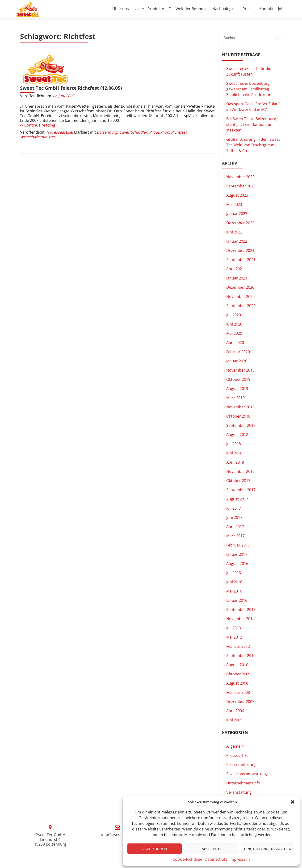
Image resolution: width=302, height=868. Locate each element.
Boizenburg (107, 106)
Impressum (240, 859)
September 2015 (241, 610)
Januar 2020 (237, 361)
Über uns (121, 9)
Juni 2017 (234, 517)
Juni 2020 (234, 324)
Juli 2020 (234, 315)
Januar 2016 (237, 600)
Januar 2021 (237, 278)
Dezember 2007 (240, 702)
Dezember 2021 (240, 250)
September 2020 (241, 306)
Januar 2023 (237, 214)
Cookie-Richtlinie (187, 859)
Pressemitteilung (241, 765)
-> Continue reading (38, 99)
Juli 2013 (234, 628)
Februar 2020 (238, 352)
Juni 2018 (234, 453)
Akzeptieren (155, 849)
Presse (249, 9)
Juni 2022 (234, 232)
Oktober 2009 (238, 674)
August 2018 (237, 435)
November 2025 (240, 177)
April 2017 (235, 527)
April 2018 (235, 462)
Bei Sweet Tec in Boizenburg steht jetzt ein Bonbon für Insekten (251, 124)
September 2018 (241, 425)
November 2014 (240, 619)
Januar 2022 (237, 241)
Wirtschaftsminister (38, 110)
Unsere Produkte (149, 9)
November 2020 (240, 296)
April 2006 (235, 711)
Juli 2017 (234, 508)
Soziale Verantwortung (247, 774)
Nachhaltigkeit (225, 9)
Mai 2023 (234, 204)
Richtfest (179, 106)
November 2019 (240, 370)
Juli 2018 (234, 444)
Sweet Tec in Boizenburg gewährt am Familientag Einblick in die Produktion (249, 89)
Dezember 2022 (240, 223)
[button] (293, 802)
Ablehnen (211, 849)
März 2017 (235, 536)
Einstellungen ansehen (268, 849)
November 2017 (240, 471)
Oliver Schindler (133, 106)
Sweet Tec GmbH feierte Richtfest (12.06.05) (123, 57)
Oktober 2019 (238, 379)
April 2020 (235, 343)
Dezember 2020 (240, 287)
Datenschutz (216, 859)
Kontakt (266, 9)
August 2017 (237, 499)
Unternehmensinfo (243, 783)
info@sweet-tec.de (117, 834)
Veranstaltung (239, 792)
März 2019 (235, 398)
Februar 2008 (238, 692)
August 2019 (237, 389)
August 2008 (237, 683)
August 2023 (237, 195)
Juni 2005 (234, 720)
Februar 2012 (238, 646)
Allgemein (235, 746)
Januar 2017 (237, 554)
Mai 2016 (234, 591)
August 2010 (237, 665)
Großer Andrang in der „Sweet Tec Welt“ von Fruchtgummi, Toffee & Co (253, 145)
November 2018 (240, 407)
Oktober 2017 (238, 481)
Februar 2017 (238, 545)
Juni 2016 (234, 582)
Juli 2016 (234, 573)
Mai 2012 (234, 637)
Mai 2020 (234, 333)
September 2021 (241, 260)
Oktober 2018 (238, 416)
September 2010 (241, 656)
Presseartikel (61, 106)
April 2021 (235, 269)
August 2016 (237, 563)
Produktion (159, 106)
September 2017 (241, 490)
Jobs (282, 9)
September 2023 (241, 186)
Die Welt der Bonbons (188, 9)
